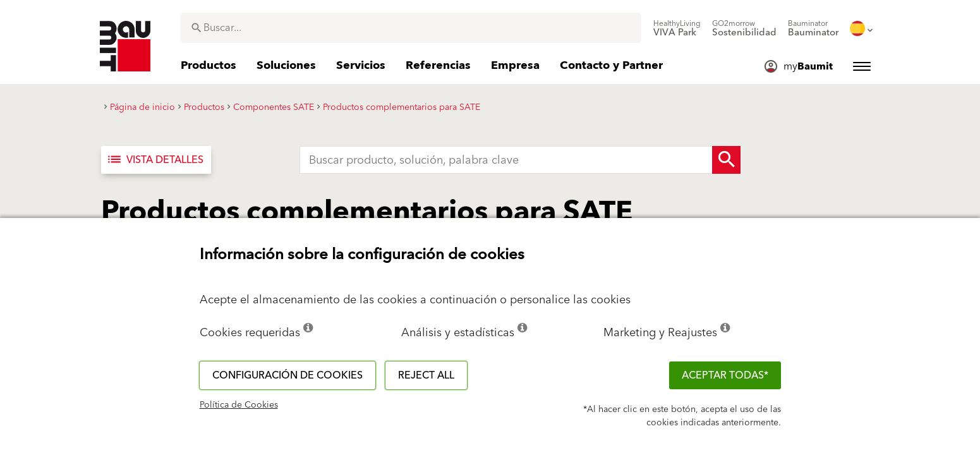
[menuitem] (677, 28)
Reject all (426, 375)
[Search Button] (726, 160)
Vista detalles (155, 160)
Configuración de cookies (287, 375)
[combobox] (411, 28)
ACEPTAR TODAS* (725, 375)
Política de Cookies (239, 405)
